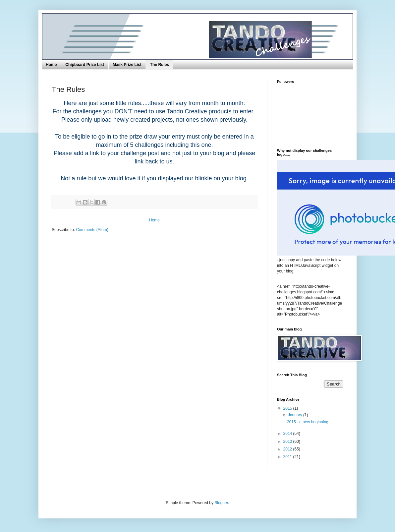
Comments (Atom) (92, 230)
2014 (288, 434)
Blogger (221, 503)
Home (51, 65)
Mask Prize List (127, 65)
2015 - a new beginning (308, 422)
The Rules (160, 65)
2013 (288, 442)
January (296, 415)
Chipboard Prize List (85, 65)
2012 (288, 449)
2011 (288, 457)
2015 (288, 408)
